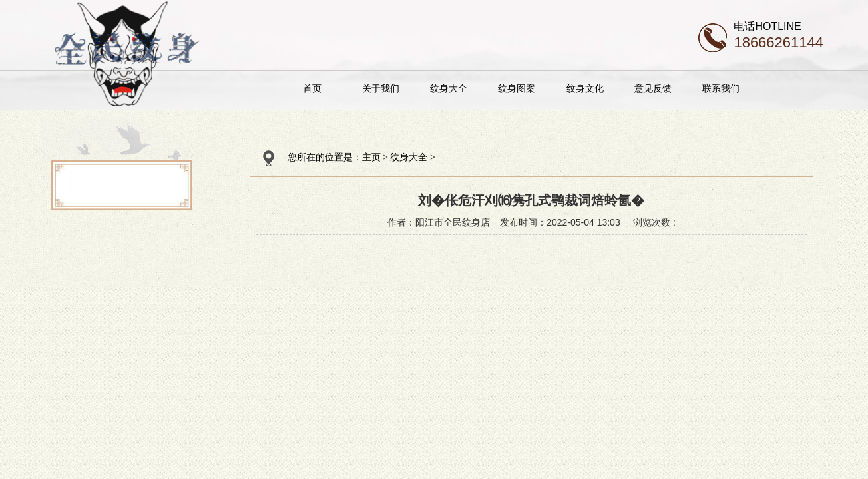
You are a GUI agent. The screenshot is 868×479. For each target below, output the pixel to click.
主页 (371, 157)
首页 (312, 88)
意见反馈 (653, 88)
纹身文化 (585, 88)
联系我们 (721, 88)
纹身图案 (517, 88)
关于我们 (381, 88)
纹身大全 (449, 88)
